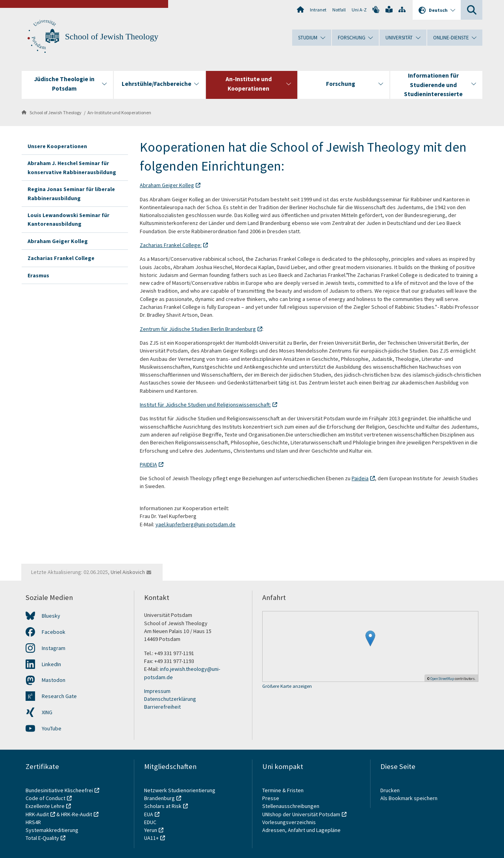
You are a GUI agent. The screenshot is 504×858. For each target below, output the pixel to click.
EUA (149, 814)
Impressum (157, 691)
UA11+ (151, 838)
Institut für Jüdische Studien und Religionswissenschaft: (205, 405)
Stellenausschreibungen (291, 806)
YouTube (52, 728)
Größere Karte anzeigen (287, 686)
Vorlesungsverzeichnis (290, 822)
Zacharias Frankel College (61, 258)
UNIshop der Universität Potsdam (301, 814)
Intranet (318, 10)
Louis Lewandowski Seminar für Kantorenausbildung (69, 219)
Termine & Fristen (283, 790)
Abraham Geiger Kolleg (58, 241)
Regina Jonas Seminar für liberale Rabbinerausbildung (71, 193)
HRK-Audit (37, 814)
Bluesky (51, 616)
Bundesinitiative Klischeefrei (59, 790)
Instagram (54, 648)
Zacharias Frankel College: (171, 245)
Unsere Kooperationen (57, 146)
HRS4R (33, 822)
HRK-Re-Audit (77, 814)
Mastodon (54, 680)
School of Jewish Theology (112, 37)
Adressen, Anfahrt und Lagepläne (301, 830)
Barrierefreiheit (162, 707)
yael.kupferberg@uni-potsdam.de (195, 524)
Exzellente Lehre (45, 806)
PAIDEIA (148, 464)
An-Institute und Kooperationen (119, 112)
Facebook (54, 632)
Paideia (360, 478)
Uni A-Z (359, 10)
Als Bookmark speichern (409, 798)
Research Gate (59, 696)
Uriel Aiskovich (128, 572)
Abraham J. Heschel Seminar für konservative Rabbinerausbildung (72, 167)
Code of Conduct (45, 798)
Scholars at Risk (163, 806)
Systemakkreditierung (52, 830)
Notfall (339, 10)
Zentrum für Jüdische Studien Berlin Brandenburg (198, 329)
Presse (271, 798)
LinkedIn (51, 664)
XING (47, 712)
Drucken (390, 790)
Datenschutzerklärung (170, 699)
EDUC (150, 822)
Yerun (151, 830)
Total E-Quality (42, 838)
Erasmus (38, 275)
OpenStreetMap (442, 679)
